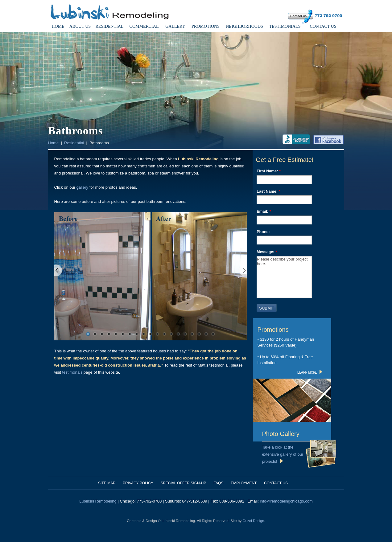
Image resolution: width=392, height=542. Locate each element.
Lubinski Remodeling (98, 501)
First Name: (269, 171)
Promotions (206, 26)
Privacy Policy (138, 483)
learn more (310, 372)
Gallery (175, 26)
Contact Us (323, 26)
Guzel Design (253, 521)
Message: (267, 252)
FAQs (218, 483)
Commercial (144, 26)
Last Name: (268, 191)
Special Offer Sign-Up (184, 483)
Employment (244, 483)
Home (58, 26)
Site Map (107, 483)
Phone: (263, 232)
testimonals (72, 372)
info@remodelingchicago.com (286, 501)
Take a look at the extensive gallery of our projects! (283, 454)
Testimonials (285, 26)
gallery (82, 187)
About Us (80, 26)
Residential (110, 26)
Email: (264, 211)
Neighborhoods (244, 26)
